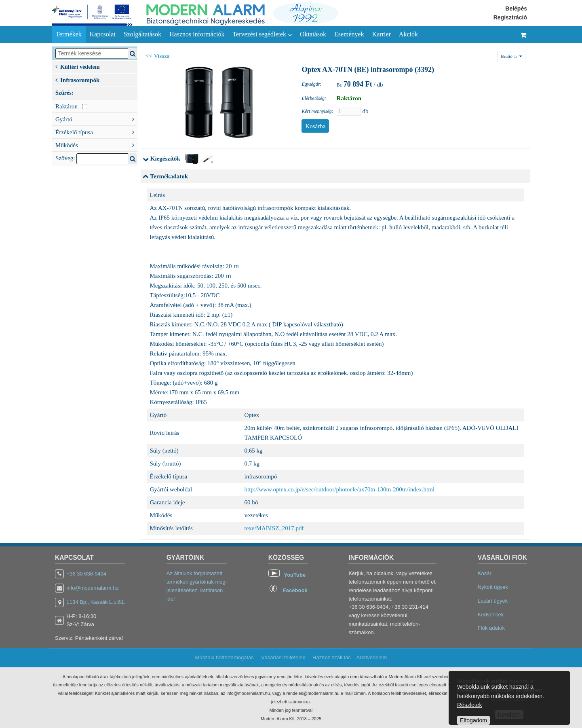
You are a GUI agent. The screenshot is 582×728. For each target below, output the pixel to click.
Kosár (485, 573)
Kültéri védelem (78, 66)
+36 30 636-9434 (87, 574)
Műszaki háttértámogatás (225, 657)
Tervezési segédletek (262, 34)
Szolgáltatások (142, 34)
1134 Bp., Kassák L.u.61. (96, 602)
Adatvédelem (371, 657)
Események (349, 34)
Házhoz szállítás (332, 657)
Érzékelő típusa (96, 131)
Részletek (469, 705)
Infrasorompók (77, 79)
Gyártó (96, 119)
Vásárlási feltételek (283, 657)
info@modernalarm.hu (93, 588)
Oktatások (313, 34)
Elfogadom (473, 720)
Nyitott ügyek (493, 587)
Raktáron (71, 106)
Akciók (408, 34)
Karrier (382, 34)
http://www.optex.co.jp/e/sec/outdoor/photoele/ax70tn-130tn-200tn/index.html (340, 489)
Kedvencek (491, 615)
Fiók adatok (491, 628)
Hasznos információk (197, 34)
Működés (96, 144)
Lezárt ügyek (493, 601)
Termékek (69, 34)
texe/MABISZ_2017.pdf (274, 528)
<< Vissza (158, 56)
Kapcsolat (103, 34)
